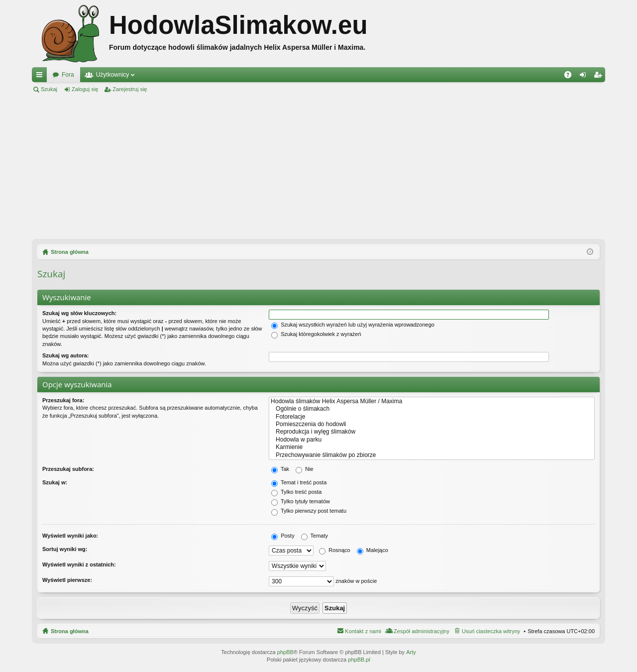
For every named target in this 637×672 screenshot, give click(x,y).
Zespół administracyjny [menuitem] (422, 631)
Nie (305, 469)
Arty (411, 652)
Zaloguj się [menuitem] (585, 77)
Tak (280, 469)
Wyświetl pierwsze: (67, 580)
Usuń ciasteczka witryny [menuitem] (491, 631)
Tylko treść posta (296, 492)
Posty (283, 536)
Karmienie (432, 447)
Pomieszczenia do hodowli (432, 424)
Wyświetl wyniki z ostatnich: (79, 564)
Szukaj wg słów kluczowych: (79, 313)
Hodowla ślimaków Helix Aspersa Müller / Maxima (432, 401)
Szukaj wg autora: (66, 355)
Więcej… (41, 77)
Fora (68, 75)
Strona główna (70, 631)
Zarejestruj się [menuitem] (600, 77)
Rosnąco (334, 550)
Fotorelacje (432, 417)
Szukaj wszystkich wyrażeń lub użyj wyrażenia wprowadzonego (353, 325)
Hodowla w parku (432, 440)
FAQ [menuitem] (571, 77)
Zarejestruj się (130, 89)
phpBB (285, 652)
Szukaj (49, 89)
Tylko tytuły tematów (301, 501)
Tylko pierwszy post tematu (309, 511)
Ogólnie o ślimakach (432, 409)
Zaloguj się (85, 89)
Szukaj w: (55, 482)
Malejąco (372, 550)
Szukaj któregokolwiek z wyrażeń (316, 334)
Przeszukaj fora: (63, 400)
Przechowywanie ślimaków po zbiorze (432, 455)
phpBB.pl (359, 660)
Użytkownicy (113, 75)
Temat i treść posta (299, 482)
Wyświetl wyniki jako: (70, 536)
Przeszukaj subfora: (68, 469)
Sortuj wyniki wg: (65, 549)
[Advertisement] (318, 166)
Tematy (315, 536)
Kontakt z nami (363, 631)
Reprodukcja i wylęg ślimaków (432, 432)
